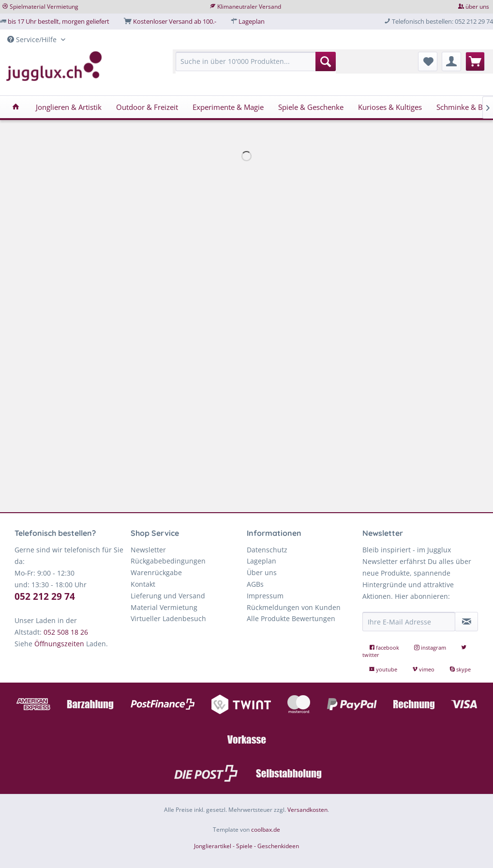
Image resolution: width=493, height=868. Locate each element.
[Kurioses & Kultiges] (390, 107)
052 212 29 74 (45, 596)
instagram (431, 647)
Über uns (262, 572)
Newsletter (148, 550)
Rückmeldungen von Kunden (294, 607)
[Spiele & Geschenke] (311, 107)
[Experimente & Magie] (228, 107)
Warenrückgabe (156, 572)
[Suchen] (326, 61)
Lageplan (252, 21)
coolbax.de (266, 830)
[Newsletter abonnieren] (466, 622)
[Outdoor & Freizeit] (147, 107)
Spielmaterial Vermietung (44, 7)
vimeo (424, 669)
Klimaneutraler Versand (249, 7)
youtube (384, 669)
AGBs (255, 584)
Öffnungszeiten (59, 644)
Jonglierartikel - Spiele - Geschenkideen (246, 846)
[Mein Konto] (451, 61)
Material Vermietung (164, 607)
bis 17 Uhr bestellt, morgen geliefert (59, 21)
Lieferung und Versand (168, 596)
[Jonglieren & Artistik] (69, 107)
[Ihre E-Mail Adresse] (409, 622)
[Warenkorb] (475, 61)
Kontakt (143, 584)
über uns (477, 7)
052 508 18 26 (66, 632)
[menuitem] (256, 66)
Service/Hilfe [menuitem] (33, 39)
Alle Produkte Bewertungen (291, 618)
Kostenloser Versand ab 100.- (175, 21)
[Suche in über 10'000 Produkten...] (256, 61)
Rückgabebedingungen (168, 561)
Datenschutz (267, 550)
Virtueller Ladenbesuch (168, 618)
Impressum (265, 596)
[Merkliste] (428, 61)
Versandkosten (307, 810)
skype (460, 669)
